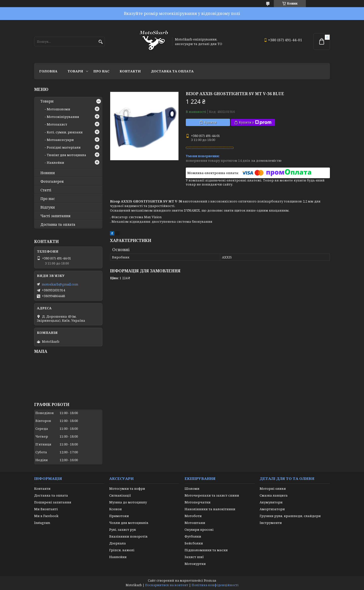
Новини (48, 173)
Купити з (255, 122)
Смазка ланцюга (274, 495)
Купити (210, 122)
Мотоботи (193, 516)
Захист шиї (194, 557)
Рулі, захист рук (123, 530)
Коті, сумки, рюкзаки (65, 132)
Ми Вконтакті (46, 509)
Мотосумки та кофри (127, 489)
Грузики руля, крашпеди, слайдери (290, 516)
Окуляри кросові (199, 530)
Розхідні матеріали (64, 147)
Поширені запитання (53, 502)
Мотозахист (57, 124)
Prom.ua (210, 581)
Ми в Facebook (46, 516)
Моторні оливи (273, 489)
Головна (48, 71)
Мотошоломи (59, 109)
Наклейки (55, 162)
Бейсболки (194, 543)
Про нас (101, 71)
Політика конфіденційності (215, 585)
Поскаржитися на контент (167, 585)
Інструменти (271, 523)
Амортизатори (272, 509)
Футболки (193, 536)
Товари (75, 71)
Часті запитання (55, 216)
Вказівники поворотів (128, 536)
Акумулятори (271, 502)
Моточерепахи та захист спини (212, 495)
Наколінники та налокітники (210, 509)
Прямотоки (119, 516)
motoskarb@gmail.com (60, 284)
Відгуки (48, 207)
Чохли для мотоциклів (129, 523)
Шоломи (192, 489)
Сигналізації (120, 495)
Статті (46, 190)
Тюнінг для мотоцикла (66, 155)
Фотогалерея (52, 181)
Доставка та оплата (172, 71)
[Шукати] (100, 42)
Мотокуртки (195, 564)
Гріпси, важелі (122, 550)
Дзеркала (118, 543)
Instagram (42, 523)
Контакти (130, 71)
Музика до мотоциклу (128, 502)
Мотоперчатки (198, 502)
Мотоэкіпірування (63, 117)
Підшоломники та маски (206, 550)
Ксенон (116, 509)
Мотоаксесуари (60, 140)
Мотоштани (195, 523)
